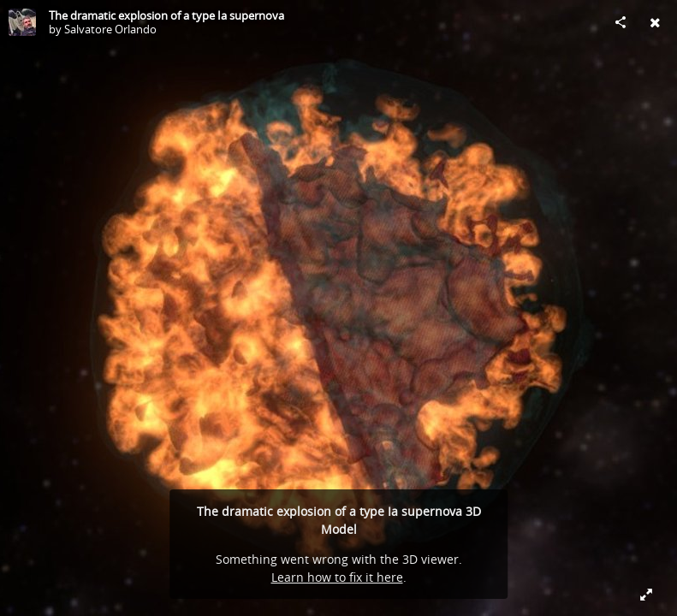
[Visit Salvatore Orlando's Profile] (22, 22)
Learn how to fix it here (337, 577)
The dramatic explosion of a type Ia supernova (166, 15)
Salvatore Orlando (110, 29)
